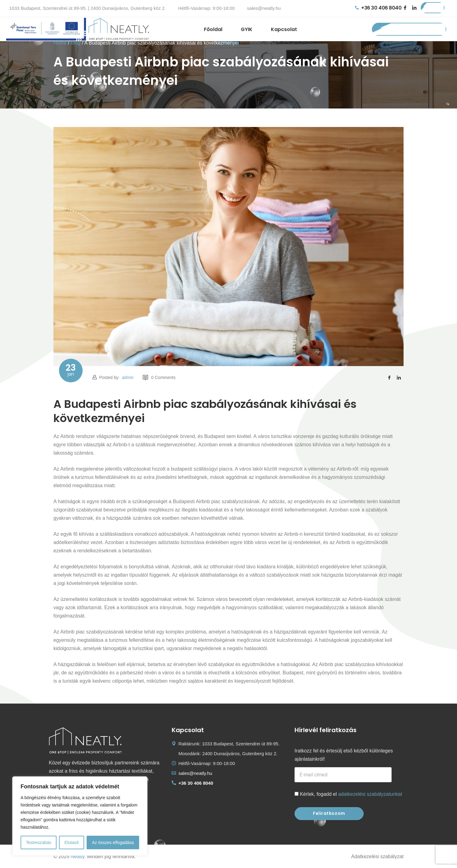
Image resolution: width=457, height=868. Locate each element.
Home (60, 43)
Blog (76, 43)
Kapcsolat (284, 29)
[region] (80, 816)
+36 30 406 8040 (378, 8)
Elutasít (72, 842)
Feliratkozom (329, 813)
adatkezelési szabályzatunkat (370, 794)
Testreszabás (38, 842)
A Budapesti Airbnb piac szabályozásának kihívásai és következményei (205, 411)
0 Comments (159, 377)
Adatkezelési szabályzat (377, 856)
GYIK (247, 29)
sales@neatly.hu (264, 8)
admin (128, 377)
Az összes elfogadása (113, 842)
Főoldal (213, 29)
